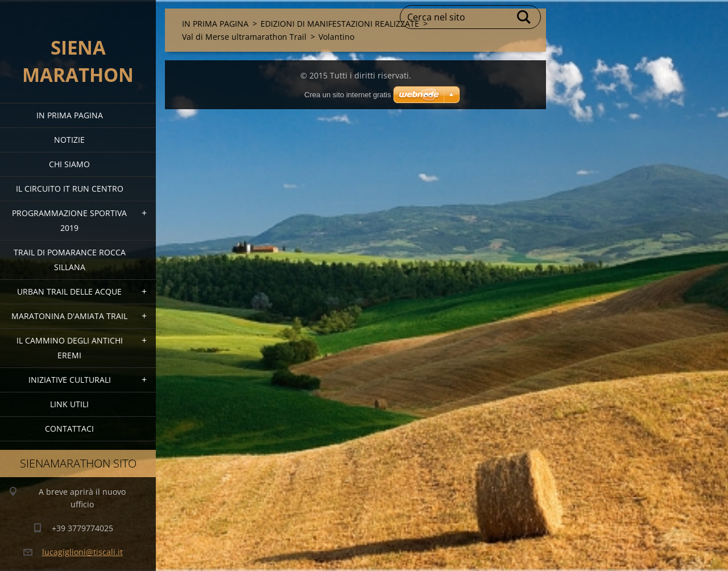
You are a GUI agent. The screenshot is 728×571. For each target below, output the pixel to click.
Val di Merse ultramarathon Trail (244, 37)
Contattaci (69, 429)
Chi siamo (69, 164)
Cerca (524, 17)
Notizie (69, 140)
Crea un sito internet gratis (348, 95)
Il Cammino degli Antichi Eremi (70, 348)
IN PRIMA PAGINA (70, 115)
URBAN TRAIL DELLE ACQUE (69, 291)
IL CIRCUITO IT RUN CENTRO (70, 189)
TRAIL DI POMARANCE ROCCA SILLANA (70, 260)
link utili (69, 404)
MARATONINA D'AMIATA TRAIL (69, 316)
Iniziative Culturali (70, 380)
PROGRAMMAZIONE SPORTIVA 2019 (69, 220)
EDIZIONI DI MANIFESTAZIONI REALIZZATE (340, 24)
